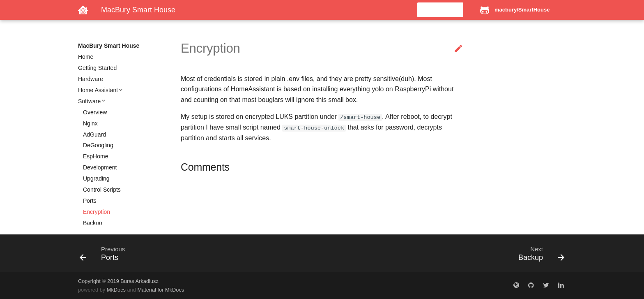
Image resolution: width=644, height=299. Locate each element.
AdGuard (94, 134)
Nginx (90, 123)
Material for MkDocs (161, 290)
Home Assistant (98, 90)
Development (100, 167)
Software (89, 101)
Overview (95, 112)
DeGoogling (98, 145)
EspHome (95, 156)
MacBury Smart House (109, 46)
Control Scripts (102, 190)
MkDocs (116, 290)
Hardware (91, 79)
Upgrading (96, 178)
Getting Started (97, 68)
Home (86, 57)
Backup (93, 223)
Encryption (97, 212)
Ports (90, 201)
